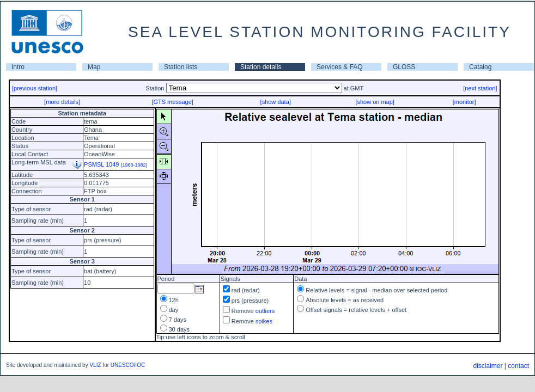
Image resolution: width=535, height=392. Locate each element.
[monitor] (464, 102)
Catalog (480, 67)
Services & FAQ (340, 67)
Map (94, 67)
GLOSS (404, 67)
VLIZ (95, 365)
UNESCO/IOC (128, 365)
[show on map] (375, 102)
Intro (18, 67)
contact (518, 366)
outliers (265, 311)
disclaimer (488, 366)
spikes (264, 321)
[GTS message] (172, 102)
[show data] (276, 102)
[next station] (480, 88)
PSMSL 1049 (116, 164)
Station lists (181, 67)
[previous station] (35, 88)
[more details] (62, 102)
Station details (261, 67)
